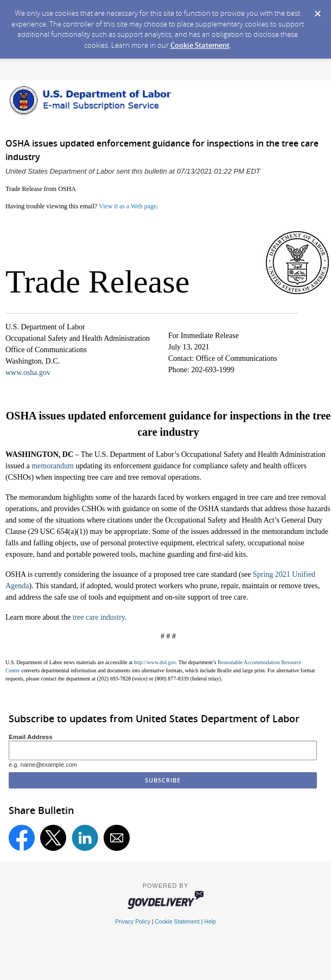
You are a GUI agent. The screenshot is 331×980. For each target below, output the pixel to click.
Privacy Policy (133, 922)
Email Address (31, 737)
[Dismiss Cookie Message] (317, 10)
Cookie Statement (200, 45)
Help (210, 922)
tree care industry (99, 617)
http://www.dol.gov (155, 662)
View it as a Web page (128, 206)
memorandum (53, 466)
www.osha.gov (28, 373)
